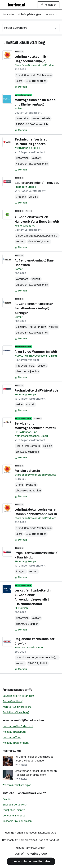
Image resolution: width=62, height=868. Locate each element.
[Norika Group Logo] (31, 854)
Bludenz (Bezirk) (46, 657)
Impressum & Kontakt (37, 833)
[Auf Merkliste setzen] (21, 87)
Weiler (19, 405)
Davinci (7, 799)
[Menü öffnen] (4, 5)
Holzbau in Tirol (12, 737)
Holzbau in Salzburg (14, 732)
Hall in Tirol (22, 446)
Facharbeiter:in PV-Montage (36, 390)
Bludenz (21, 236)
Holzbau (12, 42)
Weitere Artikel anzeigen (17, 785)
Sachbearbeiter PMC (15, 805)
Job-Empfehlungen (29, 14)
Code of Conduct (49, 840)
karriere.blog (12, 751)
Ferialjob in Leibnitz (14, 810)
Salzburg (21, 327)
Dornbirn (35, 446)
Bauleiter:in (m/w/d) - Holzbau (37, 183)
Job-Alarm (51, 14)
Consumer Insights (14, 816)
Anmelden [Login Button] (48, 5)
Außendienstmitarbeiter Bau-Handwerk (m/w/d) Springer (34, 308)
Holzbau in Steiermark (16, 743)
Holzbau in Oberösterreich (18, 726)
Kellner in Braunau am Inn (17, 821)
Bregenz (21, 197)
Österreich (22, 119)
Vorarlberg (37, 42)
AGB (54, 833)
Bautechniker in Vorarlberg (18, 696)
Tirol (30, 327)
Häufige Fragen (14, 833)
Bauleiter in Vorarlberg (16, 712)
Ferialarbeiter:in (27, 471)
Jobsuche (8, 14)
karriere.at (38, 793)
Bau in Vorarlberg (13, 701)
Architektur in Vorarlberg (17, 707)
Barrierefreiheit (28, 840)
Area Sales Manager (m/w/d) (36, 352)
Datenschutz (10, 840)
